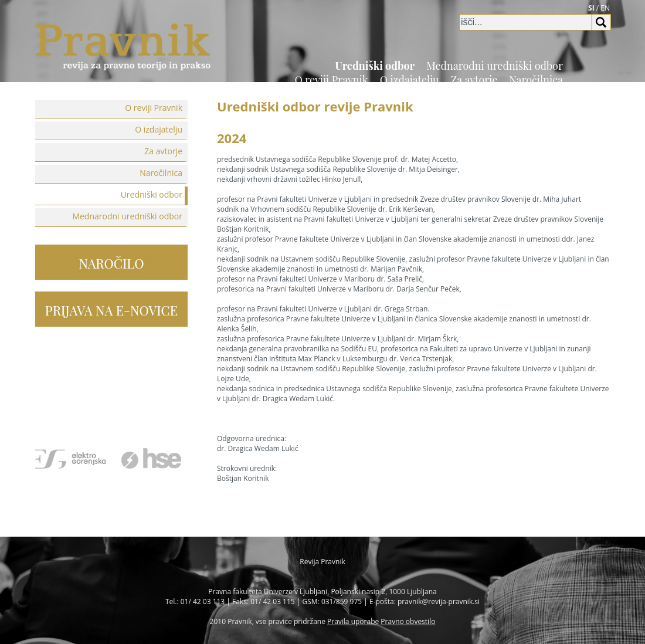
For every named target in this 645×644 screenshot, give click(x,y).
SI (591, 8)
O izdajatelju (410, 80)
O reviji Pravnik (331, 80)
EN (605, 8)
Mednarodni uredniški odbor (495, 66)
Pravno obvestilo (408, 621)
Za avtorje (474, 80)
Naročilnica (536, 80)
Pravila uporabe (353, 621)
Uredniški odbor (375, 66)
